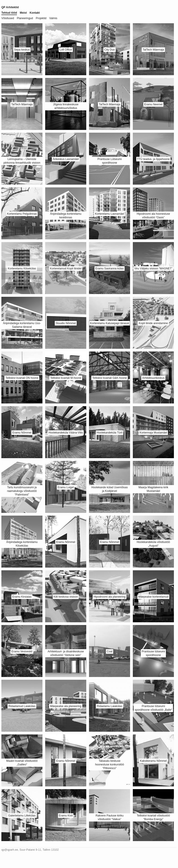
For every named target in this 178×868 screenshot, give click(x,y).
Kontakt (35, 13)
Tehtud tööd (9, 13)
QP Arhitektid (10, 7)
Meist (23, 13)
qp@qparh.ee (10, 850)
